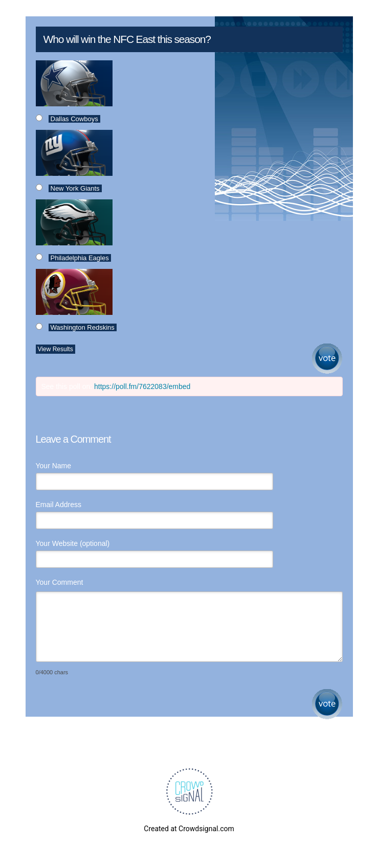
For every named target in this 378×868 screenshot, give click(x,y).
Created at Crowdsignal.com (189, 829)
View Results (55, 349)
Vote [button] (327, 359)
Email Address (59, 505)
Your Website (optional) (73, 543)
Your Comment (60, 582)
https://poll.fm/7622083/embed (142, 386)
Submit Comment (327, 704)
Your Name (54, 466)
